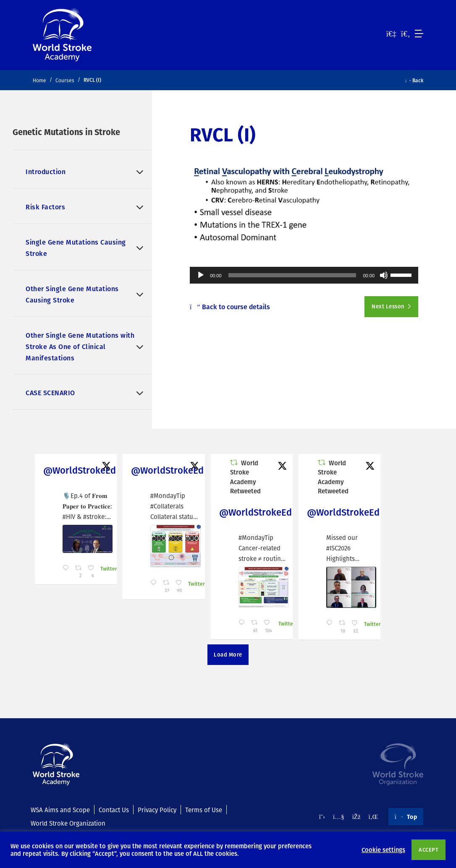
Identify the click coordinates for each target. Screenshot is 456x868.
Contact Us (114, 810)
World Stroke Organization (68, 823)
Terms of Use (204, 810)
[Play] (201, 275)
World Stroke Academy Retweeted (245, 477)
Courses (65, 80)
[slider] (292, 275)
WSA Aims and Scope (60, 810)
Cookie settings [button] (383, 850)
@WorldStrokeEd (80, 470)
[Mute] (384, 275)
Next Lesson (389, 306)
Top (406, 816)
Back (415, 80)
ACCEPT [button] (428, 850)
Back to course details (230, 307)
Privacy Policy (157, 810)
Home (39, 80)
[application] (304, 275)
